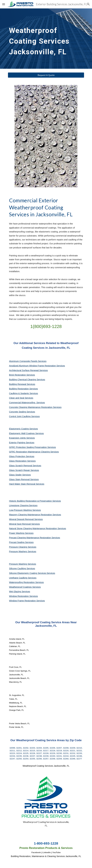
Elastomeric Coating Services (23, 429)
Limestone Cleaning (19, 505)
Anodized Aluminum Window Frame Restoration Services (37, 366)
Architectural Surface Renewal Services (28, 370)
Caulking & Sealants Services (23, 393)
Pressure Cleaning (18, 547)
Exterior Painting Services (22, 443)
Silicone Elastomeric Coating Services (28, 573)
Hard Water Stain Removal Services (27, 484)
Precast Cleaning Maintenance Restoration (30, 538)
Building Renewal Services (22, 384)
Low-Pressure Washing (21, 510)
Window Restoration (19, 596)
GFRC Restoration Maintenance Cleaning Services (34, 452)
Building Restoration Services (23, 389)
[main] (46, 39)
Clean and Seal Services (21, 398)
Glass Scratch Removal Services (25, 466)
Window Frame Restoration (23, 601)
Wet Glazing (15, 592)
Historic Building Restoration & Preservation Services (35, 501)
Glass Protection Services (22, 456)
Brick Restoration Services (22, 375)
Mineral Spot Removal (20, 524)
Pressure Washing (18, 564)
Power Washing (17, 533)
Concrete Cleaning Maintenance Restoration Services (35, 407)
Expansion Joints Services (22, 438)
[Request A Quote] (46, 75)
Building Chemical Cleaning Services (27, 380)
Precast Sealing (17, 542)
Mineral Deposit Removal (22, 519)
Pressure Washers (18, 551)
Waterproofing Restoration (22, 582)
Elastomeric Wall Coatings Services (26, 433)
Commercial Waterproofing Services (27, 403)
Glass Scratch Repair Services (24, 470)
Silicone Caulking (18, 568)
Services (33, 505)
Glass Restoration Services (22, 461)
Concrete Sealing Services (22, 412)
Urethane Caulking (18, 578)
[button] (4, 4)
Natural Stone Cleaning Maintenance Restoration (33, 528)
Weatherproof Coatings (21, 587)
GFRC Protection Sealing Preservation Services (32, 447)
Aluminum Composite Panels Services (28, 361)
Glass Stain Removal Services (24, 479)
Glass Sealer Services (20, 475)
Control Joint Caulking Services (24, 416)
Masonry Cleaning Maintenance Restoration (31, 515)
